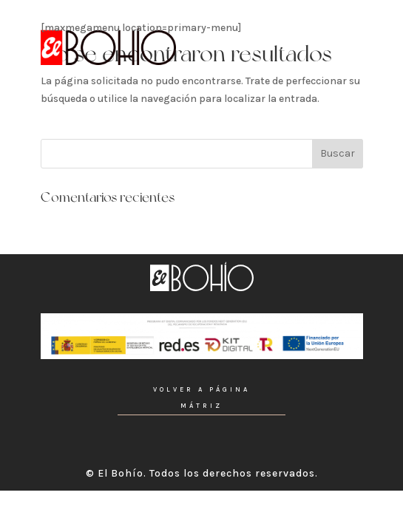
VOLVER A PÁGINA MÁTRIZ (201, 398)
